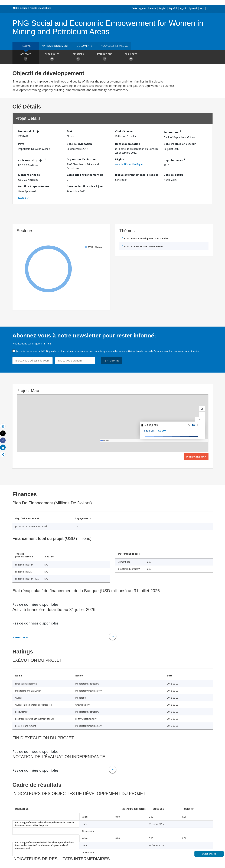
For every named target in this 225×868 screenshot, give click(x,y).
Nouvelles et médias (114, 46)
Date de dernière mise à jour (85, 186)
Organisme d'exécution (82, 159)
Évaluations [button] (105, 57)
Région (120, 159)
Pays (21, 144)
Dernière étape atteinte (34, 186)
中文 (202, 8)
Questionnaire (209, 854)
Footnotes (19, 637)
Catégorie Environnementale (85, 175)
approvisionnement (55, 46)
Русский (193, 8)
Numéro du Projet (30, 131)
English (163, 8)
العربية (183, 8)
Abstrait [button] (26, 57)
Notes (22, 198)
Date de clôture (174, 175)
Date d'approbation (128, 144)
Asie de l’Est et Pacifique (129, 164)
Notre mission (20, 8)
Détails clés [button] (52, 57)
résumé (26, 46)
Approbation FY (174, 160)
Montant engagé (29, 175)
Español (173, 8)
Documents (84, 46)
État (69, 131)
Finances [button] (78, 57)
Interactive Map (196, 457)
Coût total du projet (32, 160)
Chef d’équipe (124, 131)
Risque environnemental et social (136, 175)
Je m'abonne (112, 361)
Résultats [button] (131, 57)
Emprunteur (172, 132)
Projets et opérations (41, 8)
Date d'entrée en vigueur (180, 144)
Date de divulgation (79, 144)
